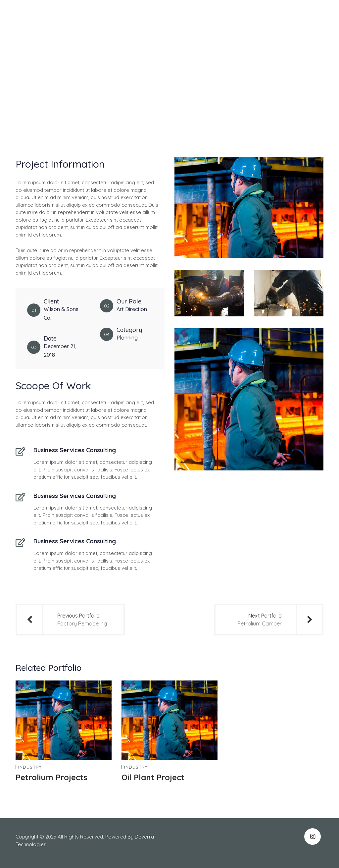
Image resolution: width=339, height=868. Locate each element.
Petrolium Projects (51, 777)
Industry (30, 767)
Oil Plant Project (153, 777)
